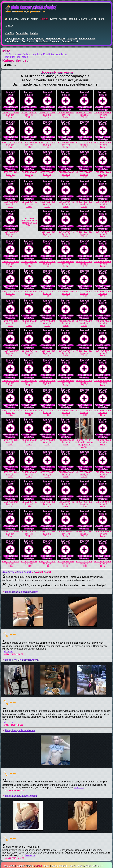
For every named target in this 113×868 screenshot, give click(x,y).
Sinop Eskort (24, 572)
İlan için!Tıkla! (10, 116)
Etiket (10, 65)
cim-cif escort (36, 39)
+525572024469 (10, 113)
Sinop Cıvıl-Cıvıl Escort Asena (22, 660)
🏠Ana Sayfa (12, 19)
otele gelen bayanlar (48, 41)
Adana (101, 19)
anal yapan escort (15, 39)
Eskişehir (10, 26)
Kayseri (63, 19)
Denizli (92, 19)
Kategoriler (16, 60)
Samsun (25, 19)
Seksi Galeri (22, 33)
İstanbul (73, 19)
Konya (54, 19)
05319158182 (84, 440)
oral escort (28, 41)
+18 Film (9, 33)
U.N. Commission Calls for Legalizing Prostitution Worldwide (35, 54)
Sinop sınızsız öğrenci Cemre (21, 592)
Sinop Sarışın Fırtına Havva (20, 730)
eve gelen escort (55, 39)
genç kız (72, 39)
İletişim (34, 33)
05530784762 (29, 218)
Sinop (45, 19)
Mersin (34, 19)
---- (13, 634)
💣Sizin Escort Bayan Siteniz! (30, 8)
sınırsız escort (70, 41)
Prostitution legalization (16, 57)
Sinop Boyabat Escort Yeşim (21, 796)
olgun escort (12, 41)
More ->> (8, 651)
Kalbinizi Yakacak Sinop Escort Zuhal (84, 445)
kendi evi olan (87, 39)
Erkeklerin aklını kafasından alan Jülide (29, 223)
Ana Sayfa (8, 572)
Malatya (83, 19)
